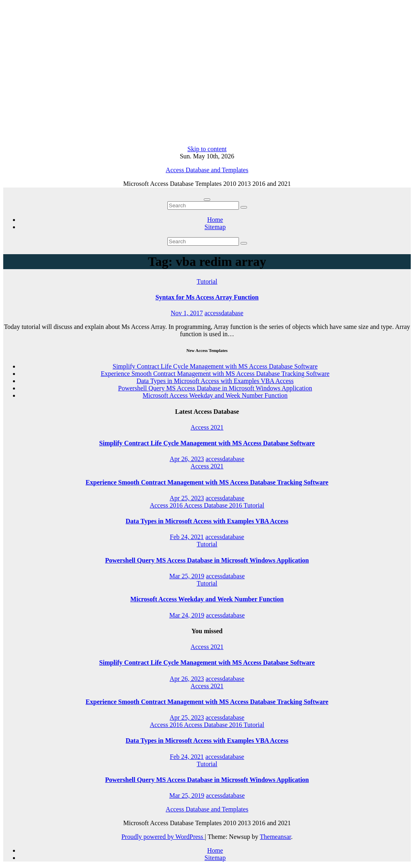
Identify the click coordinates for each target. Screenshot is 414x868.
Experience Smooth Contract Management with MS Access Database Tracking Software (215, 374)
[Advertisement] (207, 74)
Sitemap (215, 227)
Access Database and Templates (207, 170)
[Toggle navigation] (207, 200)
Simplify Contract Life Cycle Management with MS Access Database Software (215, 366)
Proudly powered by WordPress (163, 837)
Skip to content (207, 149)
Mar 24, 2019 (187, 615)
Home (215, 220)
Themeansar (276, 837)
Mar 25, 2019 (187, 576)
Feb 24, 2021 (187, 537)
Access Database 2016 (214, 505)
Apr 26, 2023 (187, 459)
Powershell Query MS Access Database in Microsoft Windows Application (215, 388)
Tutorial (207, 281)
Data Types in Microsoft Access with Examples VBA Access (215, 381)
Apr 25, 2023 (187, 498)
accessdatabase (224, 313)
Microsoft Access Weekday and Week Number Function (215, 395)
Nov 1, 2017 (187, 313)
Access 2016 (167, 505)
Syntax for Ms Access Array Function (207, 297)
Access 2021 (207, 427)
